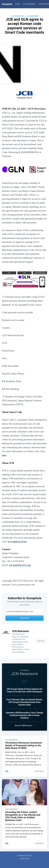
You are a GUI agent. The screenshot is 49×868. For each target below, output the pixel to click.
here (4, 455)
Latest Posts (24, 859)
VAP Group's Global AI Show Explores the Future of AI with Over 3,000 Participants (24, 690)
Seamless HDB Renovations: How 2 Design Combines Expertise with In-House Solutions (24, 715)
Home (18, 4)
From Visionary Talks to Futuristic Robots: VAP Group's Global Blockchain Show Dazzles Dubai (24, 702)
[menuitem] (18, 4)
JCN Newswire (33, 16)
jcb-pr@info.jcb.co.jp (20, 565)
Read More (41, 641)
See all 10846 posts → (25, 725)
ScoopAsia (7, 4)
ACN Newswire (29, 4)
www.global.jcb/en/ (17, 542)
